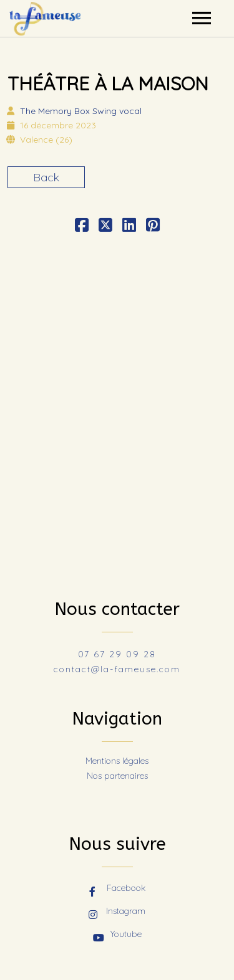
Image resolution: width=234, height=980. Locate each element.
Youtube (117, 935)
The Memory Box (81, 111)
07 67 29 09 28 (117, 654)
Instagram (117, 912)
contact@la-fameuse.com (117, 669)
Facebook (117, 889)
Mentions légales (117, 761)
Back (46, 177)
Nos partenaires (117, 776)
